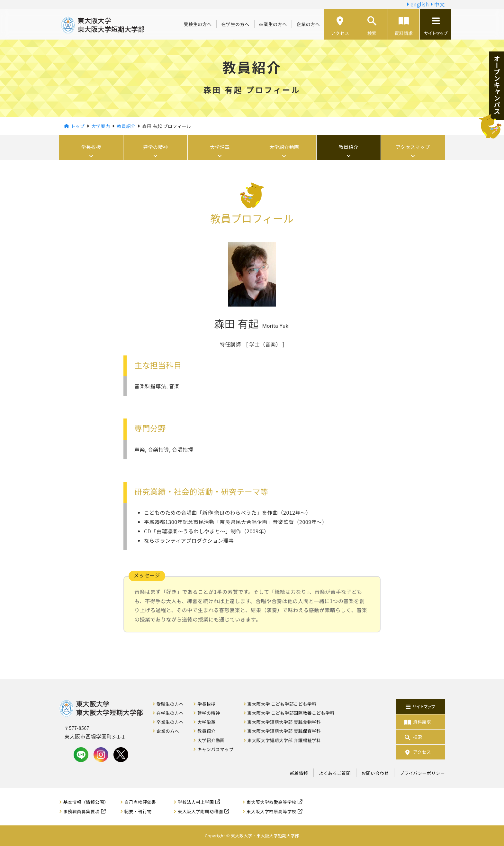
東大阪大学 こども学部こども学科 (282, 704)
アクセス (340, 26)
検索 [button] (372, 26)
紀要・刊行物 (138, 811)
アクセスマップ (413, 147)
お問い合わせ (375, 773)
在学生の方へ (235, 24)
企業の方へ (308, 24)
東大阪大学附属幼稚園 (200, 811)
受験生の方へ (198, 24)
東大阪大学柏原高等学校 (271, 811)
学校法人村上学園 (196, 802)
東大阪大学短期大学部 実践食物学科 (284, 722)
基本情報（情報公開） (86, 802)
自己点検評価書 (140, 802)
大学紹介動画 (284, 147)
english (418, 4)
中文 (437, 4)
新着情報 (299, 773)
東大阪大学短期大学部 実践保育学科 (284, 731)
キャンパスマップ (215, 749)
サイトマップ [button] (436, 26)
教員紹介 (348, 147)
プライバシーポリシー (422, 773)
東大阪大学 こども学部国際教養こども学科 (291, 713)
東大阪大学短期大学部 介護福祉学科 (284, 740)
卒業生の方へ (273, 24)
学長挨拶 (91, 147)
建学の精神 (156, 147)
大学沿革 (220, 147)
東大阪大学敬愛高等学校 (271, 802)
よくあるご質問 (335, 773)
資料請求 (404, 26)
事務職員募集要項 (81, 811)
